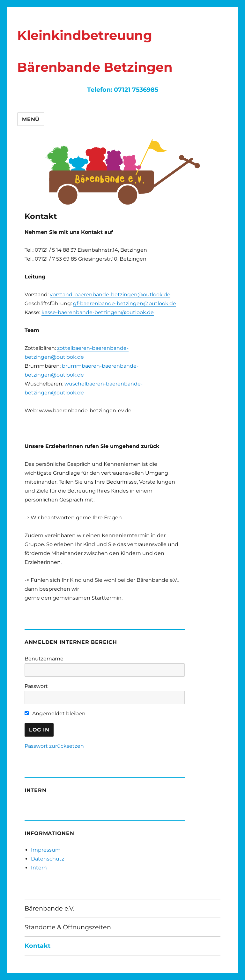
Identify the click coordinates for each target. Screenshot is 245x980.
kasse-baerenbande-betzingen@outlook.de (98, 312)
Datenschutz (48, 859)
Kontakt (37, 946)
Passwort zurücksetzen (54, 746)
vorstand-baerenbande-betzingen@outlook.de (110, 295)
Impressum (46, 850)
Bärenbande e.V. (49, 908)
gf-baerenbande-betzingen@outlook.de (125, 303)
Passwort (36, 686)
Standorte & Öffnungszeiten (68, 927)
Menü (31, 119)
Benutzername (44, 659)
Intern (39, 868)
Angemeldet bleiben (55, 713)
